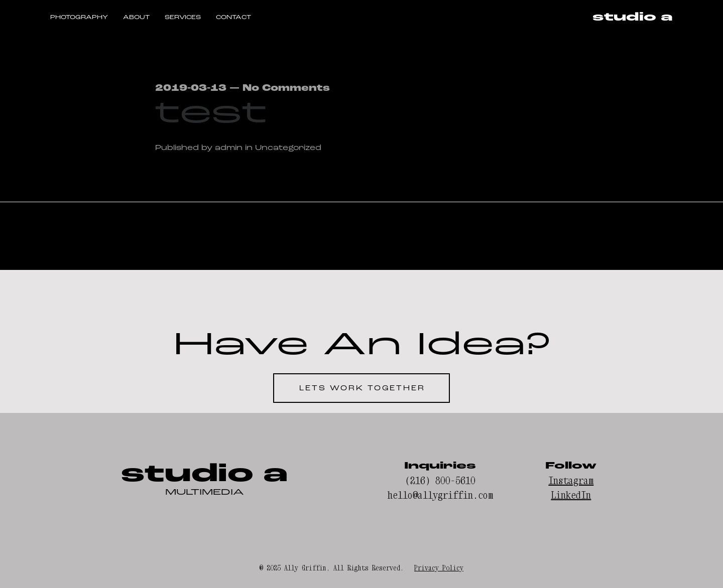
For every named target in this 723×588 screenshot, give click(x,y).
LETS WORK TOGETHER (362, 388)
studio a (633, 18)
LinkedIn (571, 495)
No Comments (286, 88)
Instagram (571, 480)
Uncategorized (288, 148)
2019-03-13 (191, 88)
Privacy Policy (439, 568)
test (211, 112)
